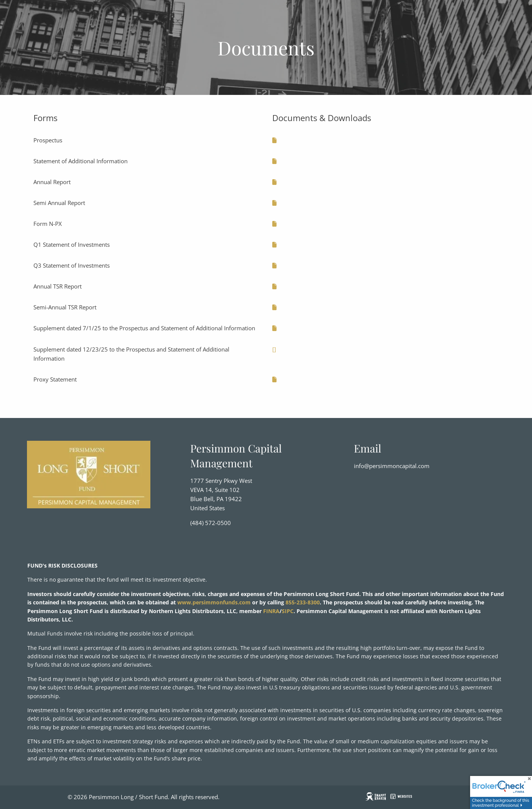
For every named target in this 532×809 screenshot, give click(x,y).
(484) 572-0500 (211, 523)
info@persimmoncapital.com (392, 466)
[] (274, 349)
